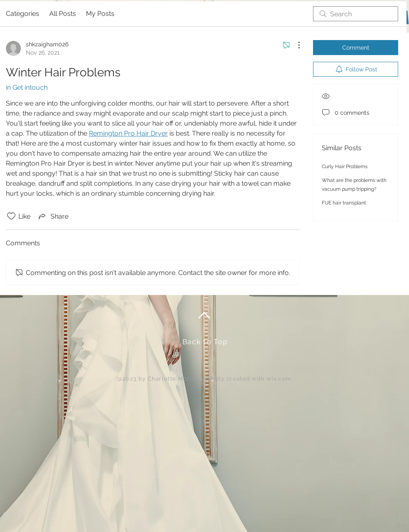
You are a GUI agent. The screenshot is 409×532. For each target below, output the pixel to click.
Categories (23, 14)
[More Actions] (295, 45)
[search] (356, 14)
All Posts (63, 14)
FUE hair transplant (344, 203)
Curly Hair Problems (345, 166)
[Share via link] (53, 216)
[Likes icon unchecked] (11, 216)
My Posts (100, 14)
